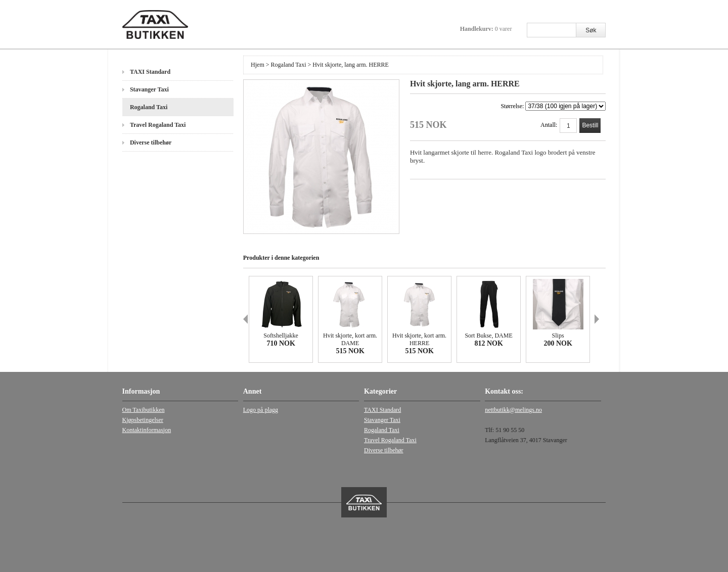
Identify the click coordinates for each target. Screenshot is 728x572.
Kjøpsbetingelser (143, 420)
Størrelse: (553, 106)
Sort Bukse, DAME (488, 336)
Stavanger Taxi (149, 89)
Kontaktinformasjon (147, 430)
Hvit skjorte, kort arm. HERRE (419, 339)
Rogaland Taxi (149, 107)
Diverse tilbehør (151, 142)
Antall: (549, 125)
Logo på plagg (261, 410)
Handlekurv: (486, 29)
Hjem (258, 65)
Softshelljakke (281, 336)
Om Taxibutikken (144, 410)
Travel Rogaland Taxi (158, 125)
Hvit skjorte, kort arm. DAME (350, 339)
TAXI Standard (150, 72)
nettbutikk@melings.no (513, 410)
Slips (558, 336)
